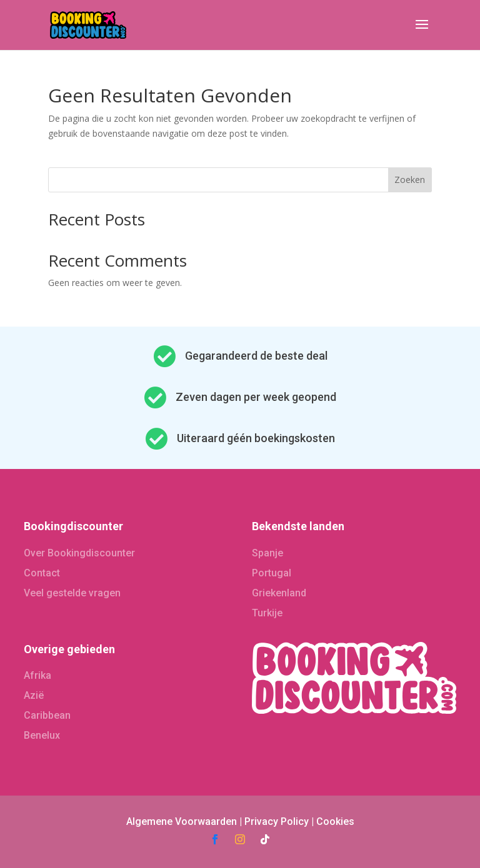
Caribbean (47, 715)
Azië (34, 695)
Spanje (267, 553)
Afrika (37, 675)
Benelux (42, 735)
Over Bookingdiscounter (79, 553)
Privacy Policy (277, 821)
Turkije (267, 613)
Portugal (272, 573)
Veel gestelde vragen (72, 593)
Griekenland (279, 593)
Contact (42, 573)
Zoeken (410, 180)
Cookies (335, 821)
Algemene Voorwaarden (182, 821)
